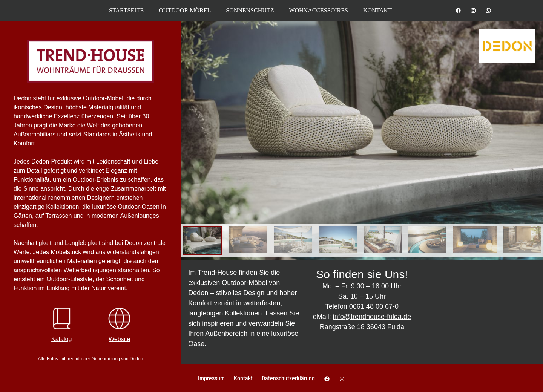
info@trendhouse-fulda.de (372, 317)
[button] (17, 375)
